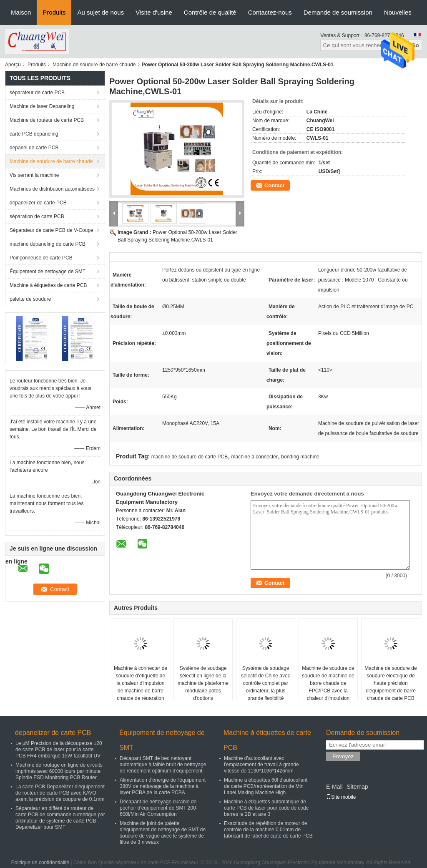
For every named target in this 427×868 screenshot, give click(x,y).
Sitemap (357, 787)
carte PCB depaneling (34, 134)
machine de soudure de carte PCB (190, 457)
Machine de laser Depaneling (42, 106)
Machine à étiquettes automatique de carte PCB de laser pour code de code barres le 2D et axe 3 (266, 808)
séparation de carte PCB (37, 216)
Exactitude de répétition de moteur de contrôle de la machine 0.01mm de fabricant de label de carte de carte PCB (268, 830)
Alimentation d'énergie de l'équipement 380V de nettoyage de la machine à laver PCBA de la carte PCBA (163, 786)
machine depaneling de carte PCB (48, 244)
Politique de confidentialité (40, 863)
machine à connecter (255, 457)
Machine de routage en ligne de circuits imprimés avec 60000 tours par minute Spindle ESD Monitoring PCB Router (59, 771)
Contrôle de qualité (210, 12)
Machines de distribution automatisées (52, 189)
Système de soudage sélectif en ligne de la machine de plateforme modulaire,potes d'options (203, 683)
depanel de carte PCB (34, 148)
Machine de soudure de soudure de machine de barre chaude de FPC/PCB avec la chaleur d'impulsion (328, 683)
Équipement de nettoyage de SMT (48, 272)
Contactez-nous (270, 12)
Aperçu (13, 65)
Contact (274, 185)
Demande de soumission (338, 12)
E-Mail (334, 787)
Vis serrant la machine (34, 175)
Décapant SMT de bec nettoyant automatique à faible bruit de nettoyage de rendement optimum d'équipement (163, 765)
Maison (21, 12)
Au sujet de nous (100, 12)
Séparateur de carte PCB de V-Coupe (51, 230)
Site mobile (341, 797)
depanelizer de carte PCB (38, 203)
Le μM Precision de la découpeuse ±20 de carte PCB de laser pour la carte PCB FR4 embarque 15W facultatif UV (59, 750)
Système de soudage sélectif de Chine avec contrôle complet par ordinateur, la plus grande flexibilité (265, 683)
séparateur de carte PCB (37, 93)
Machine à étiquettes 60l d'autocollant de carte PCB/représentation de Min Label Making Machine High (266, 786)
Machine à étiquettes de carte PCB (48, 285)
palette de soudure (30, 299)
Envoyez (343, 756)
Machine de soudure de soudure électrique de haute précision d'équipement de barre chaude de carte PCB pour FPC (391, 687)
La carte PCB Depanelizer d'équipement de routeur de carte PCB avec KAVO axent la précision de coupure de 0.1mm (60, 793)
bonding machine (300, 457)
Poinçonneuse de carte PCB (41, 258)
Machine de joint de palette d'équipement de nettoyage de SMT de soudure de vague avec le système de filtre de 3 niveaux (163, 833)
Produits (54, 12)
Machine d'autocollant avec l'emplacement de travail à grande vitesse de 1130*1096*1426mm (261, 765)
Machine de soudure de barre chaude (94, 65)
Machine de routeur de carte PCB (47, 120)
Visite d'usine (154, 12)
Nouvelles (398, 12)
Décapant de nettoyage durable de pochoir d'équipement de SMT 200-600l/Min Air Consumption (159, 808)
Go (415, 45)
